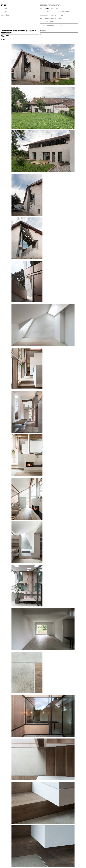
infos (42, 34)
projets (4, 5)
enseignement (7, 12)
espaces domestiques (49, 8)
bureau (4, 8)
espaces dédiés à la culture (51, 18)
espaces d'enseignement (50, 5)
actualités (5, 15)
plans (42, 37)
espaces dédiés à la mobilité (52, 15)
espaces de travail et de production (54, 12)
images (43, 31)
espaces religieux (47, 22)
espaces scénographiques (51, 25)
